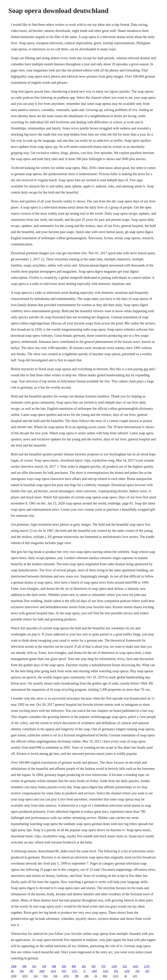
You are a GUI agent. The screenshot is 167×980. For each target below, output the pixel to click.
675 (104, 966)
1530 (127, 971)
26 (96, 976)
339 (44, 966)
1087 (42, 971)
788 (77, 976)
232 (125, 966)
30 (125, 976)
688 (54, 966)
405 (94, 966)
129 (135, 976)
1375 (75, 971)
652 (64, 971)
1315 (116, 976)
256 (55, 976)
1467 (94, 971)
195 (137, 971)
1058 (14, 976)
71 (84, 971)
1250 (114, 966)
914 (45, 976)
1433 (135, 966)
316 (36, 976)
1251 (106, 971)
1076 (66, 976)
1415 (53, 971)
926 (64, 966)
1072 (25, 976)
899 (74, 966)
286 (86, 976)
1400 (14, 966)
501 (34, 966)
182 (84, 966)
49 (12, 971)
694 (105, 976)
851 (116, 971)
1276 (147, 966)
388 (24, 966)
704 (22, 971)
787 (31, 971)
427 (147, 971)
